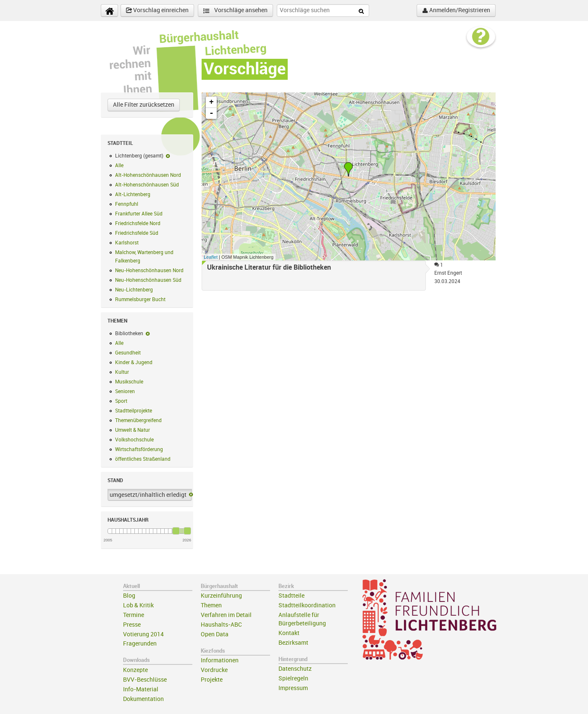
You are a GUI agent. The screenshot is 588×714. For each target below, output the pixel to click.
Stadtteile (291, 596)
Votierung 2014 (143, 634)
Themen (211, 605)
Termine (134, 615)
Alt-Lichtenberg (133, 194)
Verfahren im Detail (226, 615)
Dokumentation (143, 699)
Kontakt (289, 633)
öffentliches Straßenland (143, 459)
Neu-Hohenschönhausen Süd (148, 280)
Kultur (122, 372)
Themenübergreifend (138, 420)
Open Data (215, 634)
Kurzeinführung (221, 596)
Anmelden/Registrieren (456, 10)
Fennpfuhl (127, 204)
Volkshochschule (134, 440)
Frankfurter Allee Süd (139, 214)
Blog (129, 596)
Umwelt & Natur (133, 430)
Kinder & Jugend (134, 362)
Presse (132, 625)
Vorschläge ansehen (235, 11)
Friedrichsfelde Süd (137, 233)
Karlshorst (127, 243)
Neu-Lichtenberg (134, 290)
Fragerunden (140, 644)
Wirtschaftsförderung (139, 449)
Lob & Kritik (138, 605)
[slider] (176, 531)
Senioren (125, 391)
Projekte (212, 680)
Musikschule (129, 382)
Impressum (293, 688)
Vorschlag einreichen (157, 10)
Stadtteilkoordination (307, 605)
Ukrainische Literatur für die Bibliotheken (269, 268)
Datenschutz (295, 669)
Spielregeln (293, 679)
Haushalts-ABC (221, 625)
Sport (121, 401)
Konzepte (135, 670)
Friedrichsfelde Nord (138, 223)
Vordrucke (214, 670)
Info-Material (141, 689)
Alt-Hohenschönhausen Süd (147, 185)
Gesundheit (128, 353)
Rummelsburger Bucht (140, 299)
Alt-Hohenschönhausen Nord (148, 175)
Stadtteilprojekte (134, 411)
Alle (119, 165)
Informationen (220, 660)
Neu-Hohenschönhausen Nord (149, 270)
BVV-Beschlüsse (145, 680)
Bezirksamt (293, 643)
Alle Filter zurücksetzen (144, 105)
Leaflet (211, 257)
